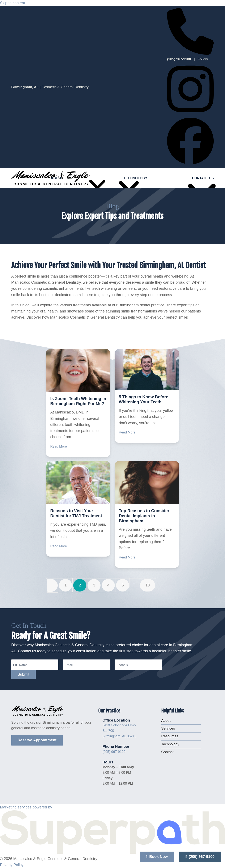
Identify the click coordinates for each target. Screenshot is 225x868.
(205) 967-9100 (114, 752)
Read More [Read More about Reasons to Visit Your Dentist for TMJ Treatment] (58, 546)
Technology (170, 744)
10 (150, 586)
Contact (167, 752)
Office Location (116, 720)
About (166, 721)
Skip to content (12, 3)
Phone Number (116, 747)
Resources (170, 736)
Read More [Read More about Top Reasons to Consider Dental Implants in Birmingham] (127, 557)
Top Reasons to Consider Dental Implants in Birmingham (144, 516)
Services (168, 728)
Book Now (157, 857)
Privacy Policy (12, 865)
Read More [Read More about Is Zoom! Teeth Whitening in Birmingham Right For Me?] (58, 446)
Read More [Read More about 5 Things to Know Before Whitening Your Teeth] (127, 432)
